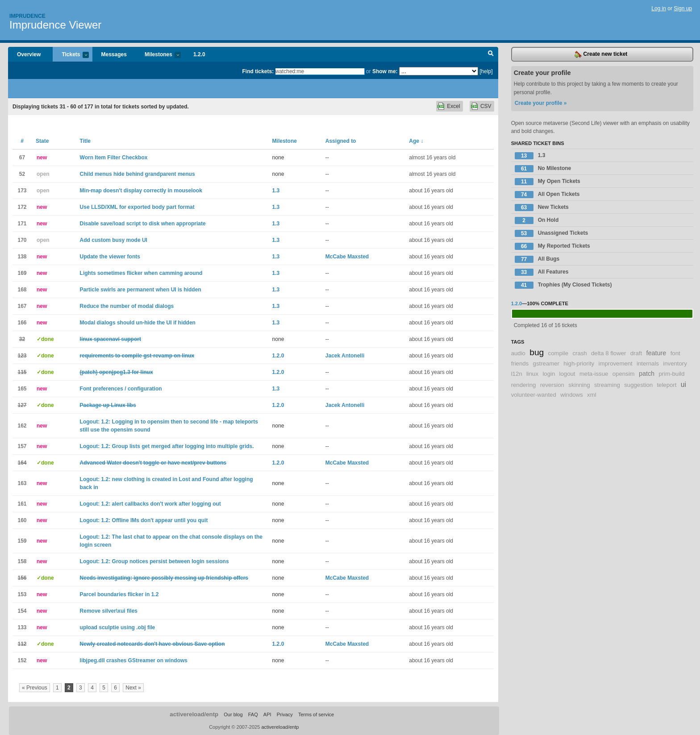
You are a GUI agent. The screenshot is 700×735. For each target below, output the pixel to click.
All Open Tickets (547, 195)
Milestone (285, 141)
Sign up (683, 8)
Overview (29, 54)
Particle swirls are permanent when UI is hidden (141, 290)
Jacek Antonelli (345, 356)
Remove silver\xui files (109, 611)
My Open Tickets (548, 182)
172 (22, 207)
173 (22, 191)
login (549, 374)
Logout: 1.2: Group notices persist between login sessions (154, 561)
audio (518, 353)
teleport (667, 385)
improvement (616, 363)
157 (22, 446)
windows (572, 395)
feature (656, 353)
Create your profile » (541, 103)
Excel (453, 106)
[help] (486, 71)
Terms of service (316, 714)
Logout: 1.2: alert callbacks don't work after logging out (150, 504)
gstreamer (546, 363)
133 (22, 627)
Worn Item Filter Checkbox (114, 158)
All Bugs (537, 259)
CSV (486, 106)
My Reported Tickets (552, 246)
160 (22, 520)
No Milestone (543, 169)
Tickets (71, 55)
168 (22, 290)
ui (683, 384)
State (42, 141)
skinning (579, 385)
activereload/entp (194, 714)
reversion (552, 385)
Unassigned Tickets (552, 233)
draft (636, 353)
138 (22, 257)
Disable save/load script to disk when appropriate (143, 224)
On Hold (537, 220)
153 (22, 594)
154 (22, 611)
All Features (542, 272)
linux (532, 374)
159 (22, 541)
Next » (133, 688)
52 (22, 174)
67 (22, 158)
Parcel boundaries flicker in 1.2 (119, 594)
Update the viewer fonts (110, 257)
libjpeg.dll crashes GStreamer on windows (134, 660)
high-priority (579, 363)
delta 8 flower (608, 353)
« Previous (35, 688)
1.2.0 (199, 54)
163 (22, 483)
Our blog (233, 714)
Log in (659, 8)
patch (647, 374)
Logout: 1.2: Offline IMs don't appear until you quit (144, 520)
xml (592, 395)
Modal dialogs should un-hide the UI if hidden (138, 323)
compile (558, 353)
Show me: (385, 71)
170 (22, 240)
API (267, 714)
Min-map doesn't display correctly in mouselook (141, 191)
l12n (517, 374)
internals (648, 363)
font (675, 353)
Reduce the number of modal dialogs (127, 306)
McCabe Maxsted (347, 257)
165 (22, 389)
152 (22, 660)
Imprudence (27, 16)
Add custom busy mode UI (114, 240)
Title (85, 141)
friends (520, 363)
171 (22, 224)
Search (491, 54)
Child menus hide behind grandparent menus (137, 174)
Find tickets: (258, 71)
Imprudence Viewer (55, 25)
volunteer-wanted (534, 395)
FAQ (253, 714)
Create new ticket (601, 54)
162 (22, 426)
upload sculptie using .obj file (118, 627)
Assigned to (341, 141)
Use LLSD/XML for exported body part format (137, 207)
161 (22, 504)
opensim (624, 374)
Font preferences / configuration (121, 389)
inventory (675, 363)
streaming (607, 385)
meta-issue (594, 374)
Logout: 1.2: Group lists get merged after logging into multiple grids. (167, 446)
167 (22, 306)
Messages (114, 54)
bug (537, 352)
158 (22, 561)
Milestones (158, 55)
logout (567, 374)
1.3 (276, 191)
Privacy (285, 714)
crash (579, 353)
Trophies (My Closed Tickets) (563, 285)
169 (22, 273)
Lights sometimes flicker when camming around (141, 273)
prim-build (671, 374)
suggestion (638, 385)
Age (416, 141)
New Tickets (542, 208)
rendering (524, 385)
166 (22, 323)
